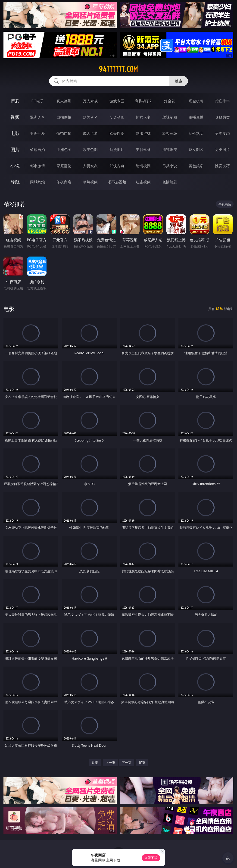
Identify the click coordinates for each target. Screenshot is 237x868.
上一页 (110, 763)
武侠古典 (117, 166)
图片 (15, 149)
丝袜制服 (170, 117)
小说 (15, 166)
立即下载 (151, 858)
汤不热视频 (117, 182)
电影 (15, 133)
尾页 (142, 763)
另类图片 (222, 150)
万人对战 (90, 101)
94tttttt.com (118, 69)
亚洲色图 (64, 150)
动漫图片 (117, 150)
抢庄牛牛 (222, 101)
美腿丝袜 (143, 150)
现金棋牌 (196, 101)
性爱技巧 (222, 166)
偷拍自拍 (64, 133)
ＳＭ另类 (222, 117)
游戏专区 (117, 101)
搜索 (179, 81)
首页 (95, 763)
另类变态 (222, 133)
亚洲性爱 (37, 133)
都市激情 (37, 166)
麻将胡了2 (143, 101)
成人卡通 (90, 133)
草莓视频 (90, 182)
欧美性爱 (117, 133)
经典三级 (170, 133)
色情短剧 (170, 182)
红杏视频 (143, 182)
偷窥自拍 (37, 150)
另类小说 (170, 166)
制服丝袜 (143, 133)
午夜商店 (64, 182)
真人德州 (64, 101)
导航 (15, 182)
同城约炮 (37, 182)
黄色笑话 (196, 166)
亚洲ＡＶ (37, 117)
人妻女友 (90, 166)
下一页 (127, 763)
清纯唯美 (170, 150)
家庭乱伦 (64, 166)
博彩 (15, 101)
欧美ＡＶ (90, 117)
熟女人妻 (143, 117)
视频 (15, 117)
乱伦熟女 (196, 133)
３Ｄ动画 (117, 117)
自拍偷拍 (64, 117)
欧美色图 (90, 150)
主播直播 (196, 117)
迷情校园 (143, 166)
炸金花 (170, 101)
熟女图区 (196, 150)
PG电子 (37, 101)
